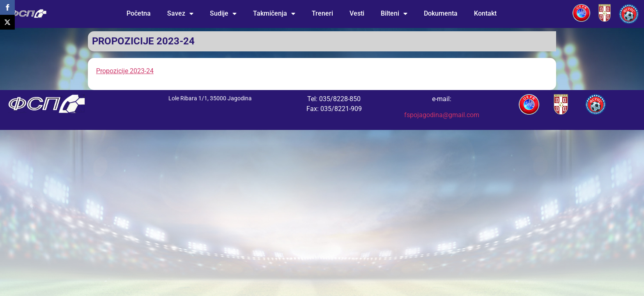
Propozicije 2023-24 (125, 71)
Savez (180, 14)
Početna (139, 13)
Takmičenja (274, 14)
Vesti (357, 13)
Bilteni (394, 14)
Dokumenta (441, 13)
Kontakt (485, 13)
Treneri (322, 13)
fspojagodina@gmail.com (442, 115)
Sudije (223, 14)
